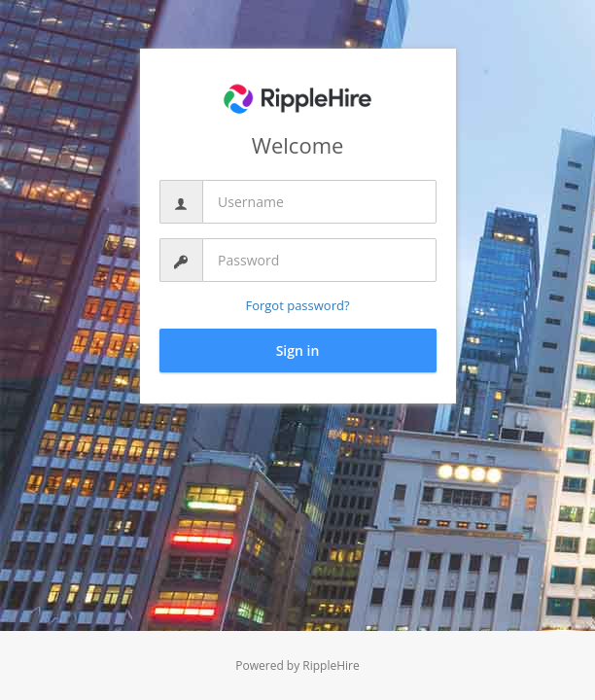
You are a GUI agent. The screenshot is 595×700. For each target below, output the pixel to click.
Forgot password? (297, 305)
